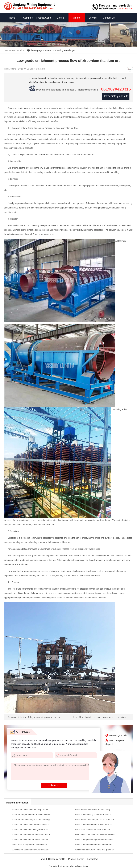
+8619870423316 (41, 93)
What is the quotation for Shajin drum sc (94, 821)
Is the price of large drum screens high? (30, 841)
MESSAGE (21, 729)
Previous (34, 714)
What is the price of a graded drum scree (94, 836)
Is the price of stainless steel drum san (93, 826)
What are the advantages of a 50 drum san (95, 816)
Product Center (44, 18)
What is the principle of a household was (31, 821)
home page (37, 50)
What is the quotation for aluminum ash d (31, 831)
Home (12, 18)
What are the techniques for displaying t (93, 806)
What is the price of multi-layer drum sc (30, 826)
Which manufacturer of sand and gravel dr (94, 846)
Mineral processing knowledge (60, 50)
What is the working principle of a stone (93, 811)
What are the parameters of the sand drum (32, 811)
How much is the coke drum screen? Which (95, 831)
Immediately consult (115, 93)
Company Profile (56, 856)
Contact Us (109, 18)
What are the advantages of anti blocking (31, 816)
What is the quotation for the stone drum (94, 841)
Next (99, 714)
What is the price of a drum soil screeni (30, 836)
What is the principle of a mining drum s (30, 806)
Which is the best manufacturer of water (30, 846)
